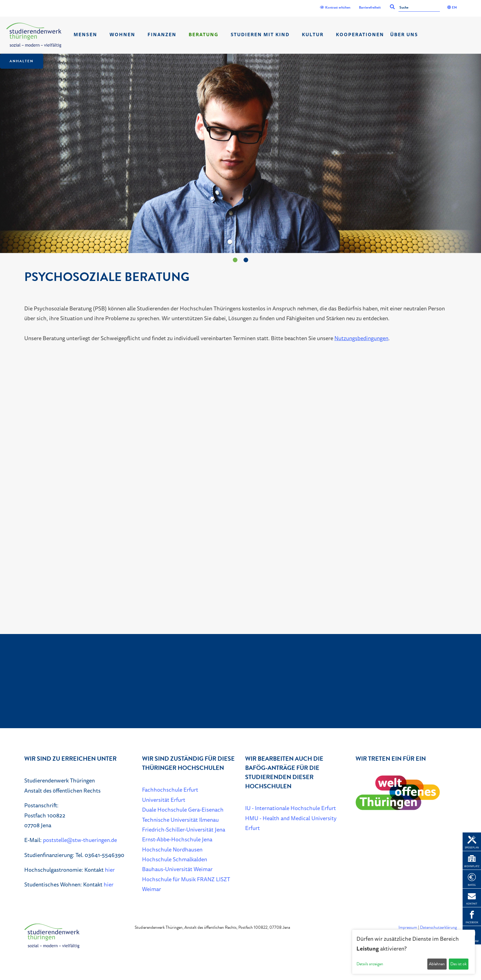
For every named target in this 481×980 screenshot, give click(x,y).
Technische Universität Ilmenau (180, 820)
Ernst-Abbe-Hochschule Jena (177, 839)
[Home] (34, 35)
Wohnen (122, 35)
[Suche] (419, 8)
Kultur (313, 35)
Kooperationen (360, 35)
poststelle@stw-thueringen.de (80, 840)
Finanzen (162, 35)
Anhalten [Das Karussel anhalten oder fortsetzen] (21, 61)
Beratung (204, 35)
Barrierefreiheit (370, 7)
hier (110, 870)
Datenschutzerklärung (438, 927)
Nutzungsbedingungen (361, 338)
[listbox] (240, 153)
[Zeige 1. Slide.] (235, 260)
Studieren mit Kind (260, 35)
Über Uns (404, 35)
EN (452, 7)
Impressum (408, 927)
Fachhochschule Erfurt (170, 790)
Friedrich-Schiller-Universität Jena (184, 829)
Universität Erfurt (164, 800)
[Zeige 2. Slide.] (246, 260)
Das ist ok (458, 964)
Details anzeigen (370, 964)
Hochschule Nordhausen (172, 849)
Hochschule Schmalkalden (175, 859)
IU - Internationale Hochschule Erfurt (291, 808)
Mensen (85, 35)
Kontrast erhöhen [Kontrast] (335, 7)
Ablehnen (437, 964)
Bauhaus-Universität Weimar (177, 869)
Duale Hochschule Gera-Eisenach (183, 809)
